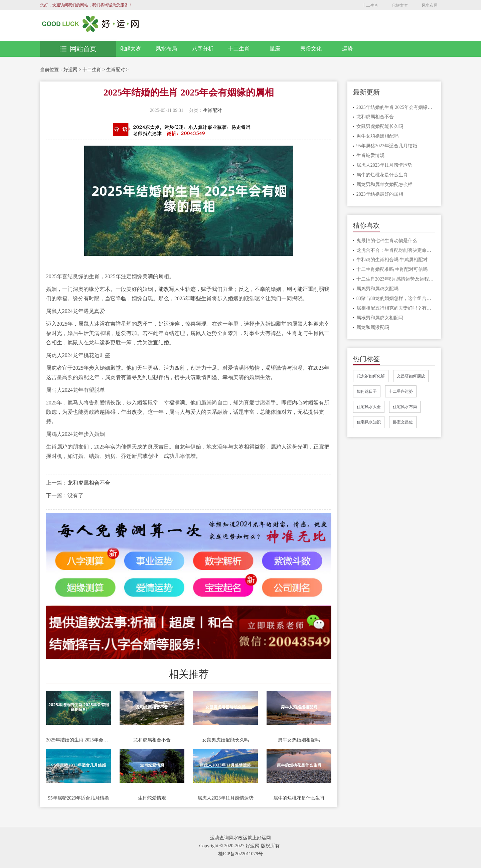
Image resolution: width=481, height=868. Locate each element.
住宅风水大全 (369, 407)
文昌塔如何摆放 (411, 376)
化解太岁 (400, 5)
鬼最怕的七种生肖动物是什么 (387, 241)
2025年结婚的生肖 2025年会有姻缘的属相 (78, 740)
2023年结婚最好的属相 (380, 194)
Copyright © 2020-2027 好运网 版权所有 (239, 846)
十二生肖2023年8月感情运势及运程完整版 (396, 279)
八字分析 (203, 49)
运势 (347, 49)
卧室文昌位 (403, 422)
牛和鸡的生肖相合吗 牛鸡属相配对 (392, 260)
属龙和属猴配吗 (373, 327)
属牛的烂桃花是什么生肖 (299, 798)
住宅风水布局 (405, 407)
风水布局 (430, 5)
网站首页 (78, 49)
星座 (275, 49)
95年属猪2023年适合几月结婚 (78, 798)
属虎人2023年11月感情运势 (225, 798)
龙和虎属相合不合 (89, 483)
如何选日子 (367, 391)
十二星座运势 (401, 391)
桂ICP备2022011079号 (240, 854)
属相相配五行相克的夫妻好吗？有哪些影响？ (396, 308)
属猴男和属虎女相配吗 (380, 318)
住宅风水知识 (369, 422)
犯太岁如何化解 (371, 376)
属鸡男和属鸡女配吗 (377, 289)
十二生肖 (370, 5)
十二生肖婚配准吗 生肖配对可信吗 (392, 269)
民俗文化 (311, 49)
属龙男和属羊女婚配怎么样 (384, 185)
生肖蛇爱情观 (152, 798)
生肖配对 (116, 70)
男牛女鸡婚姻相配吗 (299, 740)
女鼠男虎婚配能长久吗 (225, 740)
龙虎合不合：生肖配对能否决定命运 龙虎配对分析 (396, 250)
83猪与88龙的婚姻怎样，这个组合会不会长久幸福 (396, 298)
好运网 (70, 70)
